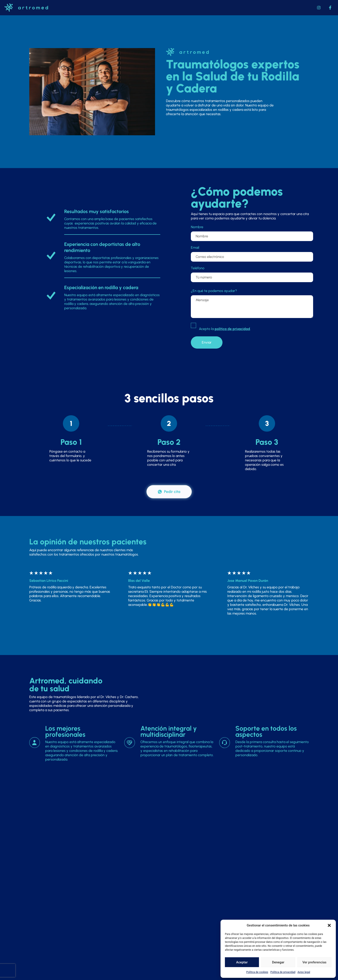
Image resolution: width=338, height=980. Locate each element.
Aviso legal (304, 972)
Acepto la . (225, 329)
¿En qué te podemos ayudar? (214, 291)
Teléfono (198, 268)
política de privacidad (232, 329)
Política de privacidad (283, 972)
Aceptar (242, 962)
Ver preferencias (314, 962)
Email (195, 248)
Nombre (197, 227)
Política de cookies (257, 972)
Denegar (278, 962)
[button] (329, 925)
